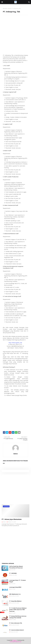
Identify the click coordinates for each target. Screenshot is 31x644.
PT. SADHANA (13, 573)
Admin (16, 454)
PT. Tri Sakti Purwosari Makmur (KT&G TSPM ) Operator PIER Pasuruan (18, 610)
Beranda (5, 8)
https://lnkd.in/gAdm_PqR (15, 343)
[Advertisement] (15, 31)
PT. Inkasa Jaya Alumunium (12, 519)
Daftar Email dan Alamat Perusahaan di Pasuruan (16, 567)
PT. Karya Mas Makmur (15, 601)
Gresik (9, 8)
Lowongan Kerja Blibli (15, 587)
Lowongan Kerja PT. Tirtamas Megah (17, 581)
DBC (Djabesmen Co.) (15, 594)
